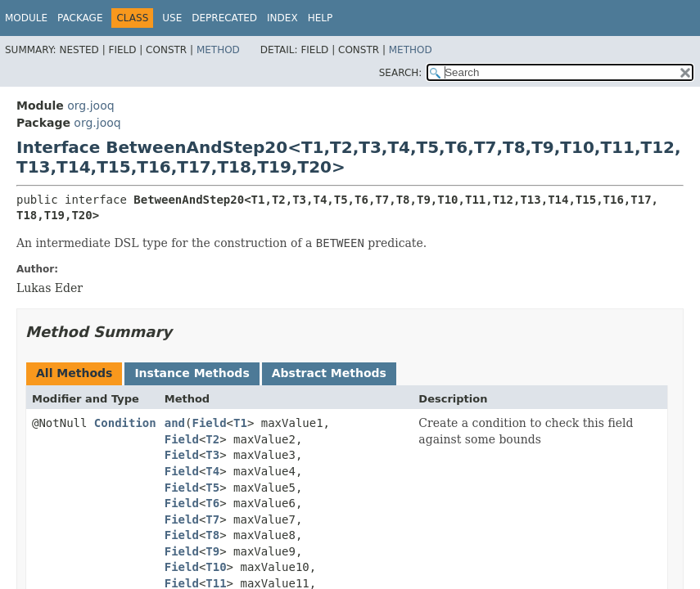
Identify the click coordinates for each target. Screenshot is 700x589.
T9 (212, 551)
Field (209, 423)
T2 (212, 439)
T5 (212, 488)
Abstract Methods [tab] (329, 373)
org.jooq (90, 106)
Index (282, 18)
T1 (240, 423)
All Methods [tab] (74, 373)
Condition (125, 423)
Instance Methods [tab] (192, 373)
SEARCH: (401, 73)
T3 (212, 455)
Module (26, 18)
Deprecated (224, 18)
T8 (212, 535)
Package (80, 18)
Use (172, 18)
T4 (212, 471)
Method (218, 50)
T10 (216, 567)
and (175, 423)
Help (321, 18)
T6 (212, 503)
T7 (212, 519)
